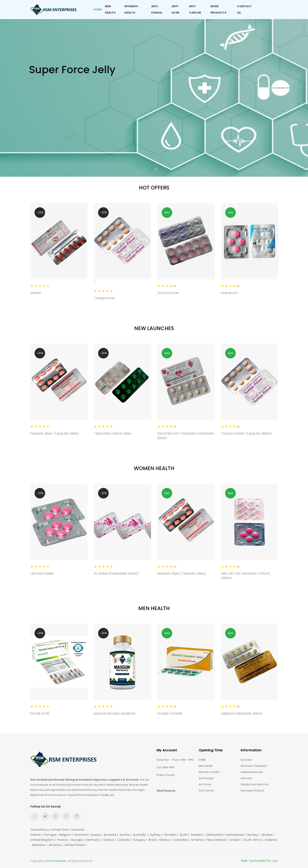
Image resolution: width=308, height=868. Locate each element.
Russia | (97, 835)
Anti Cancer (195, 9)
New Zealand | (217, 840)
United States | (76, 845)
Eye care (246, 760)
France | (64, 840)
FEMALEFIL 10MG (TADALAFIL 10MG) (55, 434)
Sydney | (157, 835)
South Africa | (254, 840)
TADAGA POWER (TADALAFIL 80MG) (246, 434)
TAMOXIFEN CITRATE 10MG (113, 434)
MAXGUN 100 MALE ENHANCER (115, 714)
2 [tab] (156, 169)
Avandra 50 (229, 293)
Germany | (94, 840)
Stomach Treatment (254, 766)
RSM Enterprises (57, 861)
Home (98, 9)
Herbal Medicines (252, 772)
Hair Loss (246, 778)
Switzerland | (216, 835)
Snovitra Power (168, 293)
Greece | (110, 840)
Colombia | (182, 840)
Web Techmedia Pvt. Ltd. (259, 861)
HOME (202, 760)
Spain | (185, 835)
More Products (218, 9)
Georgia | (78, 840)
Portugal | (51, 835)
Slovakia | (171, 835)
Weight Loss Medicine (255, 784)
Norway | (254, 835)
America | (56, 845)
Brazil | (153, 840)
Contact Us (244, 9)
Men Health (110, 9)
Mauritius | (40, 845)
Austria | (126, 835)
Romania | (82, 835)
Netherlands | (236, 835)
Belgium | (67, 835)
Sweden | (198, 835)
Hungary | (140, 840)
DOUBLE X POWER (170, 714)
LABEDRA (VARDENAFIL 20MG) (242, 714)
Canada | (125, 840)
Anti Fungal (157, 9)
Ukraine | (268, 835)
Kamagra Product (252, 790)
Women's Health (131, 9)
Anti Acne (176, 9)
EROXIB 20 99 (40, 714)
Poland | (37, 835)
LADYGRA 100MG (42, 574)
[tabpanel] (154, 88)
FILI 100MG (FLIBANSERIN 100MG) (116, 574)
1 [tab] (152, 169)
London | (236, 840)
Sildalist (36, 293)
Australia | (141, 835)
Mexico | (166, 840)
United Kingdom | (43, 840)
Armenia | (111, 835)
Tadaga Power (104, 298)
